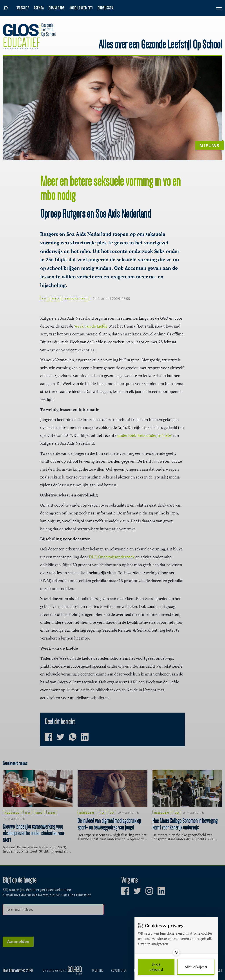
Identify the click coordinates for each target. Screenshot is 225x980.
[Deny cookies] (196, 967)
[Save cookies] (156, 967)
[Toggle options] (176, 952)
